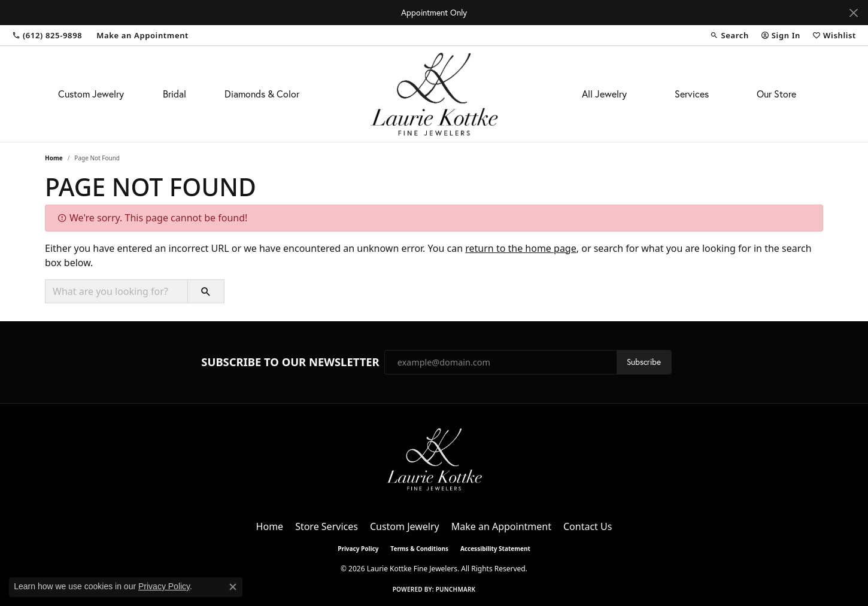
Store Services (327, 526)
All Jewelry (604, 94)
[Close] (853, 13)
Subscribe (644, 362)
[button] (729, 35)
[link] (47, 35)
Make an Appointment (501, 526)
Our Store (776, 94)
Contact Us (588, 526)
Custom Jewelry (91, 94)
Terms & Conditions (419, 549)
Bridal (174, 94)
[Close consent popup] (233, 587)
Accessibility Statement (495, 549)
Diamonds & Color (262, 94)
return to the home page (521, 248)
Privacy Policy (358, 549)
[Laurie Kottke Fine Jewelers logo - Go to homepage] (434, 94)
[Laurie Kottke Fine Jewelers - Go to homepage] (434, 458)
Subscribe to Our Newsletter (290, 362)
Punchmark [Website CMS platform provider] (456, 589)
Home (54, 158)
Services (692, 94)
